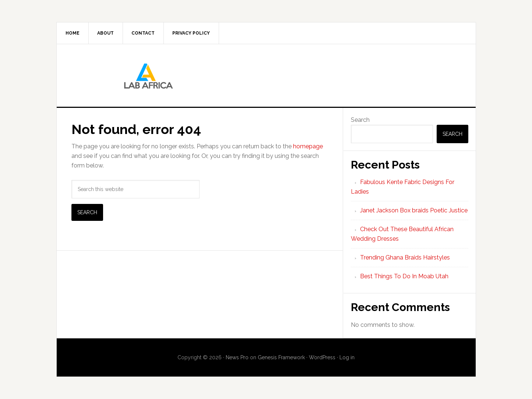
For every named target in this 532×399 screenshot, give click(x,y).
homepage (308, 146)
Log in (347, 357)
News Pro (237, 357)
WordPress (322, 357)
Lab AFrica (266, 75)
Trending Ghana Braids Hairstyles (405, 257)
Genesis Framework (281, 357)
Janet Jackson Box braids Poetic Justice (414, 210)
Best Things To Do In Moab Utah (404, 276)
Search (360, 120)
